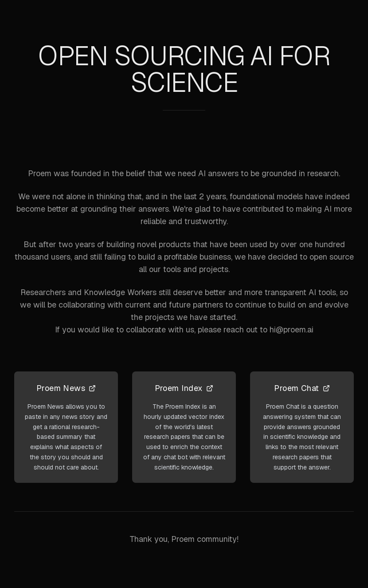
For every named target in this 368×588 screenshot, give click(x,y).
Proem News (66, 388)
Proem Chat (302, 388)
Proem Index (184, 388)
